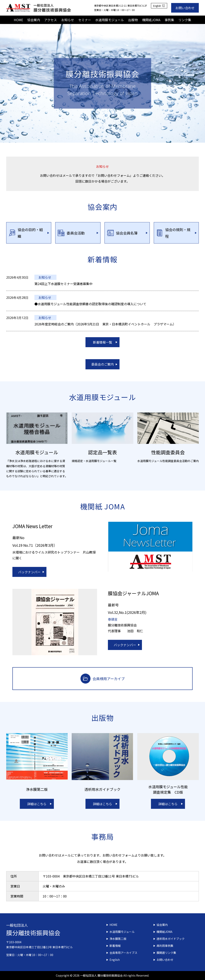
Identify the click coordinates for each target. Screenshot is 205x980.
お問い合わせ (185, 8)
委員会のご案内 (102, 364)
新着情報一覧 (102, 342)
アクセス (51, 20)
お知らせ (68, 20)
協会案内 (34, 20)
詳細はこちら (37, 804)
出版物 (133, 20)
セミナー (85, 20)
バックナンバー (29, 572)
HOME (18, 20)
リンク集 (185, 20)
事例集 (169, 20)
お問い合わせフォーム (119, 855)
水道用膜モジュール (110, 20)
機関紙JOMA (151, 20)
